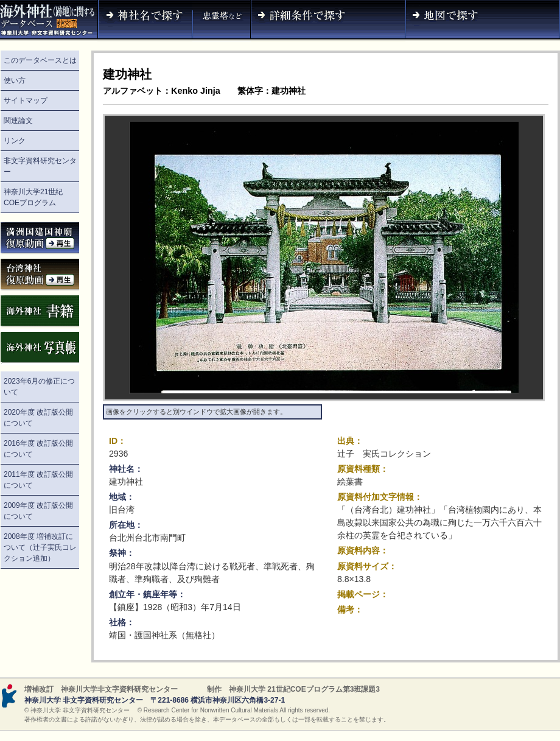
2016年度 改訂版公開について (38, 449)
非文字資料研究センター (40, 166)
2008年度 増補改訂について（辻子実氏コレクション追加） (40, 547)
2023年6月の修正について (39, 387)
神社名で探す (145, 21)
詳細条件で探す (328, 21)
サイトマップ (26, 100)
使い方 (15, 80)
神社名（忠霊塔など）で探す (222, 21)
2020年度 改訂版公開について (38, 418)
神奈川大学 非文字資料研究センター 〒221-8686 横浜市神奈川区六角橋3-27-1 (155, 700)
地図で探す (483, 21)
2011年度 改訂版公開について (38, 480)
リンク (15, 141)
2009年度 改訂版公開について (38, 511)
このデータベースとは (40, 60)
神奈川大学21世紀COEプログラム (33, 197)
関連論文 (18, 121)
